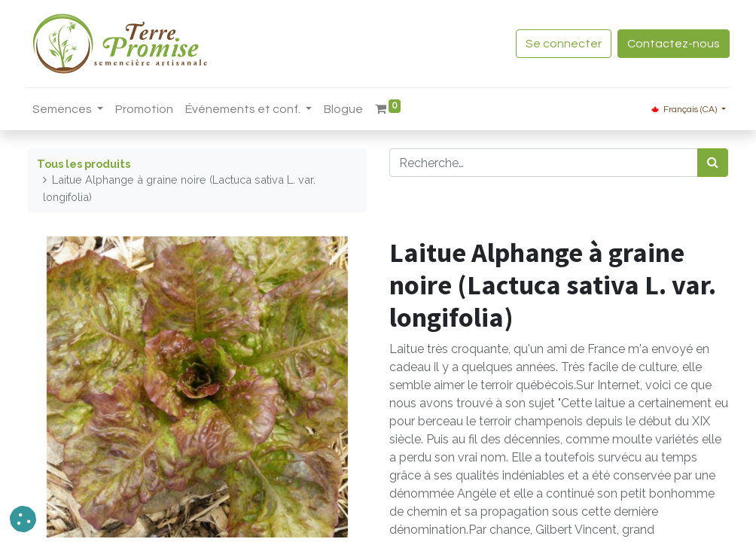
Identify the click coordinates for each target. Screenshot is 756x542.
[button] (23, 519)
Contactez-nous (672, 44)
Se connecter (562, 44)
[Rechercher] (713, 163)
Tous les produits (84, 164)
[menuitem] (146, 109)
